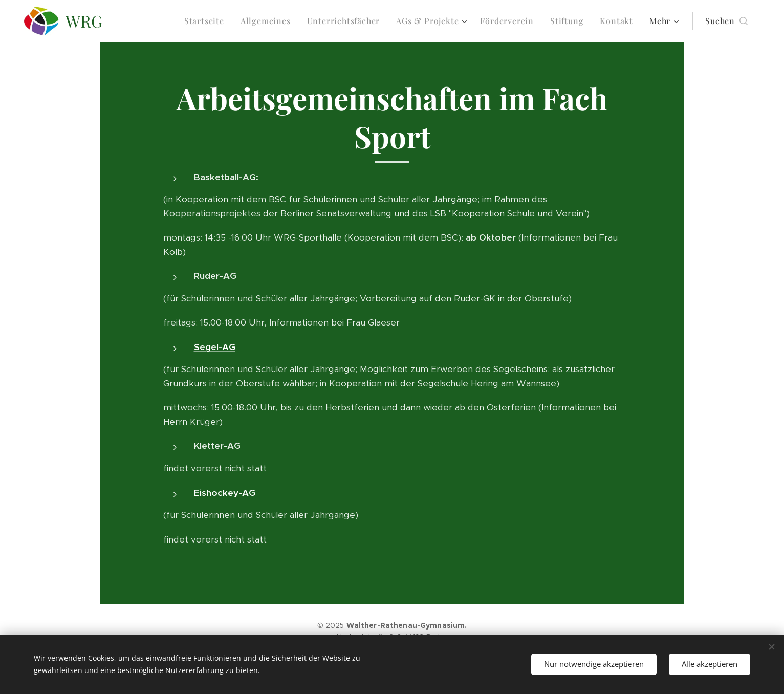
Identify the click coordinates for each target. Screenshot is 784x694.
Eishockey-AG (225, 493)
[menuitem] (207, 21)
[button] (726, 21)
